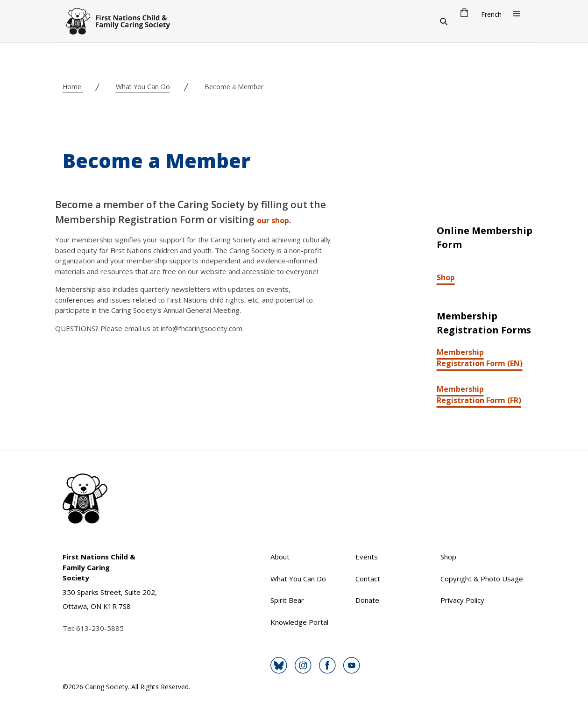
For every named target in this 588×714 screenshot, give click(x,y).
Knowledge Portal (299, 622)
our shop (273, 220)
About (280, 557)
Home (73, 87)
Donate (367, 600)
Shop (446, 277)
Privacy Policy (462, 600)
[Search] (444, 21)
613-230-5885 (100, 628)
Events (367, 557)
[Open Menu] (517, 14)
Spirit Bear (287, 600)
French (491, 14)
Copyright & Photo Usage (482, 579)
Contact (368, 579)
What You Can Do (143, 87)
